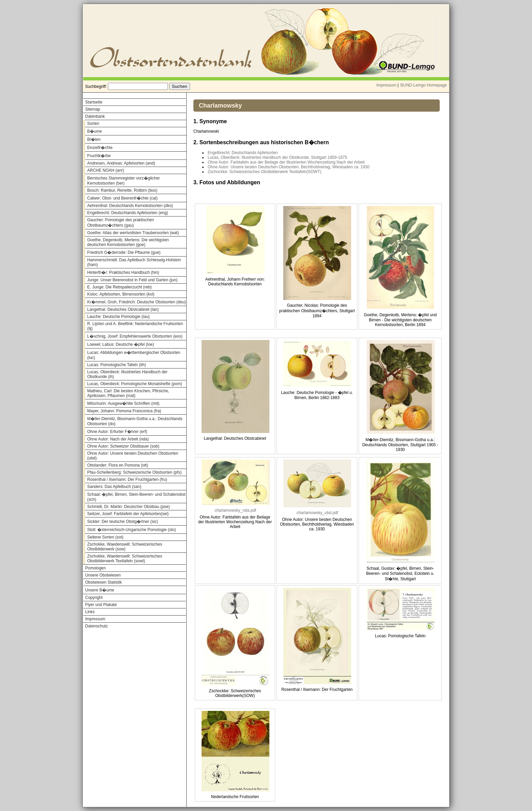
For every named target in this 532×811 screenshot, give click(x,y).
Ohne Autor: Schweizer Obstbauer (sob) (123, 446)
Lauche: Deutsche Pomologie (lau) (118, 317)
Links (90, 612)
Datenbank (95, 116)
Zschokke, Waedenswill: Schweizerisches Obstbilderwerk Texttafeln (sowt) (125, 559)
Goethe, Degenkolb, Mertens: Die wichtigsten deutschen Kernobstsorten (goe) (128, 242)
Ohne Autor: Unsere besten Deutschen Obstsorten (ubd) (133, 456)
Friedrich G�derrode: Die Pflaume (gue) (124, 252)
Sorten (93, 124)
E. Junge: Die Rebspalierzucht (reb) (119, 287)
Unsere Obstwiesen (103, 575)
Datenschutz (97, 626)
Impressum (386, 85)
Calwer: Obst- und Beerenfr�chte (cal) (122, 198)
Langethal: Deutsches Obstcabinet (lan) (123, 309)
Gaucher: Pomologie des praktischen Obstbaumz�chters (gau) (121, 223)
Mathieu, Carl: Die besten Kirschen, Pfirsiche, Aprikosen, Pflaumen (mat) (128, 393)
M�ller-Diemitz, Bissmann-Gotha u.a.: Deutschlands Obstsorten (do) (135, 421)
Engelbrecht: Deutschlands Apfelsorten (243, 153)
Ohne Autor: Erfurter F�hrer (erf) (117, 432)
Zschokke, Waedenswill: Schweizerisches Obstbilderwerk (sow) (125, 547)
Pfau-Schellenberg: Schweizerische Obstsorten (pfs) (134, 472)
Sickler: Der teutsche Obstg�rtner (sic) (123, 522)
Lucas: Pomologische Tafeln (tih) (117, 365)
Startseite (94, 102)
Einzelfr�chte (100, 148)
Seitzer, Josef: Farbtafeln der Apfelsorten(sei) (128, 514)
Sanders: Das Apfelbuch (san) (114, 487)
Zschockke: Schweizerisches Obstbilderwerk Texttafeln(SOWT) (264, 172)
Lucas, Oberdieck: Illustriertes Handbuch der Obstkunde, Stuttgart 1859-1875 (277, 157)
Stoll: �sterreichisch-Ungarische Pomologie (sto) (131, 530)
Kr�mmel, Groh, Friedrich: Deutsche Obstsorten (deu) (137, 302)
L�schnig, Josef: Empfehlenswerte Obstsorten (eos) (135, 336)
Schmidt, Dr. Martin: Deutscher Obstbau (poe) (128, 507)
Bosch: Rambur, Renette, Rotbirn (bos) (122, 190)
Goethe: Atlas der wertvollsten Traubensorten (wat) (133, 233)
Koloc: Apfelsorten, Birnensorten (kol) (121, 294)
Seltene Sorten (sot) (105, 537)
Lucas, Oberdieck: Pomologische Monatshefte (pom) (135, 384)
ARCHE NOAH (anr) (106, 170)
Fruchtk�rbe (99, 156)
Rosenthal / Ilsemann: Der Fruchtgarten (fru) (127, 479)
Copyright (94, 598)
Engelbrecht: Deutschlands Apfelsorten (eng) (128, 213)
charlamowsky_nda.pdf (235, 510)
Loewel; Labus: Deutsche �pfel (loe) (121, 344)
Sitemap (93, 109)
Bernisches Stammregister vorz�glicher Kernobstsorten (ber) (123, 181)
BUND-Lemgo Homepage (424, 85)
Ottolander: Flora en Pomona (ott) (118, 465)
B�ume (94, 131)
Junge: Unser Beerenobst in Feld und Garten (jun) (132, 280)
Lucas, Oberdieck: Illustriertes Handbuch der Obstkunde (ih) (127, 374)
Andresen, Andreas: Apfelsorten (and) (121, 163)
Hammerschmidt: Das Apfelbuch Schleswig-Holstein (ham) (134, 262)
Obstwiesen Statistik (103, 582)
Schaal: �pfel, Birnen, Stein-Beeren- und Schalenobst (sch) (136, 497)
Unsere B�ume (100, 590)
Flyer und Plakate (101, 605)
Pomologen (96, 568)
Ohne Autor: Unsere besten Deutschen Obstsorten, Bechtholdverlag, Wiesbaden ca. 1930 (289, 167)
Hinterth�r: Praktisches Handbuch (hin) (123, 272)
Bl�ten (94, 139)
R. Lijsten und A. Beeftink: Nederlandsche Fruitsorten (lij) (135, 326)
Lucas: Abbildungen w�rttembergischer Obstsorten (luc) (134, 355)
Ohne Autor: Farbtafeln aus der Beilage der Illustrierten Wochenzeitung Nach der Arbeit (286, 162)
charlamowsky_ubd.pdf (317, 513)
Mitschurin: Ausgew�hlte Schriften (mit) (123, 403)
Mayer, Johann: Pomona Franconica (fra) (124, 411)
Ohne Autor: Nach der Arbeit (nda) (118, 439)
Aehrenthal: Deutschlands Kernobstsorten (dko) (130, 206)
